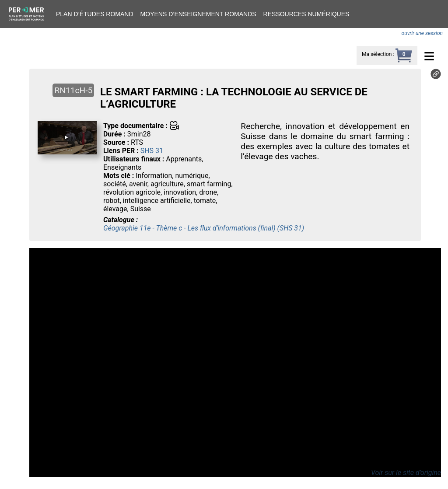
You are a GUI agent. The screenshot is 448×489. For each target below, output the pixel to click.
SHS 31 (152, 151)
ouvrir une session (422, 33)
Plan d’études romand (95, 14)
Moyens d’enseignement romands (198, 14)
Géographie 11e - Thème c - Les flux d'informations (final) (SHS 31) (204, 228)
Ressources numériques (306, 14)
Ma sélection (377, 54)
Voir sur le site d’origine (406, 473)
